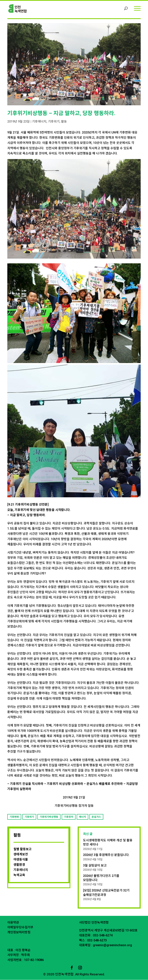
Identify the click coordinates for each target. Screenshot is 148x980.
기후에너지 (39, 122)
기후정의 (69, 817)
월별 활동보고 (23, 849)
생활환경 (19, 865)
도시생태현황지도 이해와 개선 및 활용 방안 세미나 (108, 843)
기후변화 (14, 817)
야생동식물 (21, 860)
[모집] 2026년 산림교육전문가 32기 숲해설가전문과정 (106, 893)
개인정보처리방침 (19, 932)
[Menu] (137, 8)
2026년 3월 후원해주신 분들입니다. (106, 855)
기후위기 (54, 122)
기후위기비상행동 (49, 817)
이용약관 (13, 923)
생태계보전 (21, 854)
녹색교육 (19, 875)
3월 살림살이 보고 (95, 866)
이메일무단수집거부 (20, 927)
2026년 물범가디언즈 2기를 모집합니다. (101, 878)
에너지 (82, 817)
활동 (64, 122)
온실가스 (96, 817)
